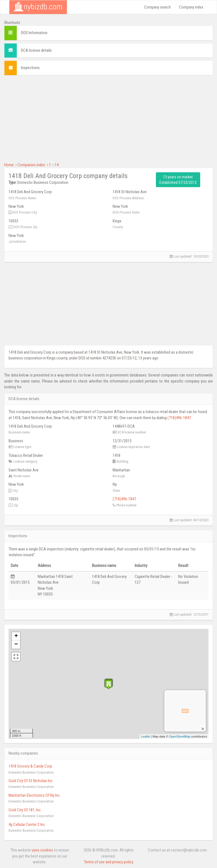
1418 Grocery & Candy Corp (30, 766)
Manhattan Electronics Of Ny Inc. (35, 795)
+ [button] (16, 636)
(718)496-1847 (179, 418)
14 (57, 165)
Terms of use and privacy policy (109, 862)
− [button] (16, 645)
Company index (191, 7)
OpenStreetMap (180, 736)
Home (9, 165)
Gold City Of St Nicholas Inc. (31, 781)
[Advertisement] (109, 118)
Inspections (30, 68)
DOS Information (34, 33)
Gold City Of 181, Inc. (25, 810)
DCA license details (36, 50)
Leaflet (146, 736)
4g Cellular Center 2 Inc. (27, 825)
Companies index (31, 165)
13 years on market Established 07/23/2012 (178, 180)
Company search (157, 7)
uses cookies (42, 850)
